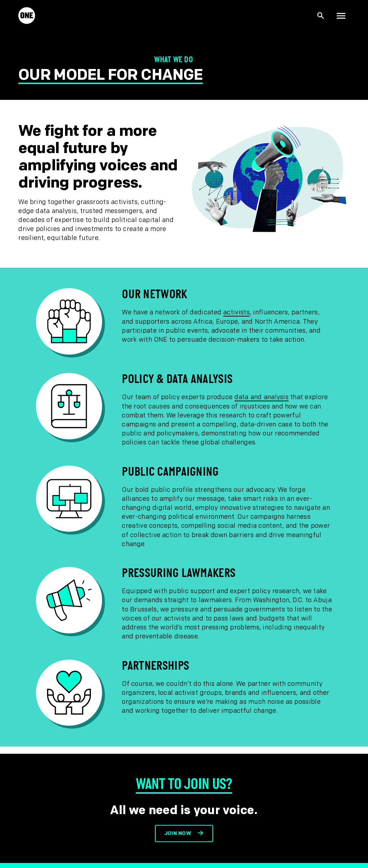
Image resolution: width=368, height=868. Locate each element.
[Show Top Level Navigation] (341, 16)
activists (236, 312)
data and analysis (261, 397)
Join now (178, 833)
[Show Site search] (321, 16)
